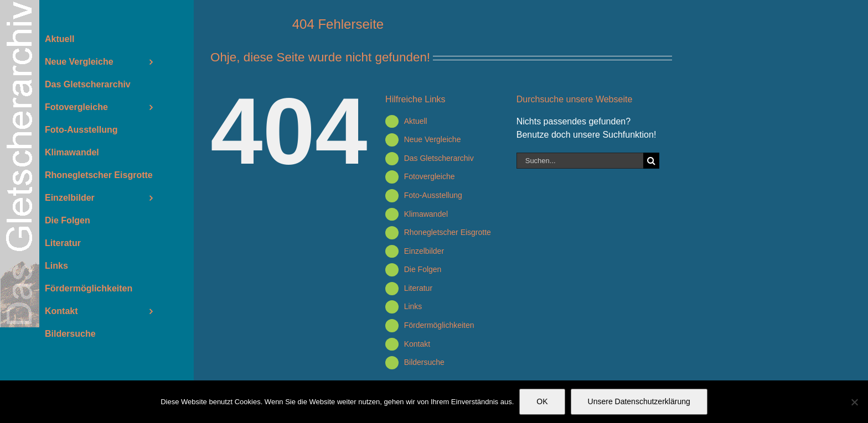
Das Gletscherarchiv (439, 158)
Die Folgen (423, 269)
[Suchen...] (580, 161)
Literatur (418, 288)
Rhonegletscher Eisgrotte (448, 232)
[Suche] (651, 161)
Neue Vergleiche (433, 139)
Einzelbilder (424, 251)
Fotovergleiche (430, 176)
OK (542, 401)
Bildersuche (424, 362)
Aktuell (416, 121)
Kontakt (417, 344)
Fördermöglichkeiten (439, 325)
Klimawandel (426, 214)
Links (413, 306)
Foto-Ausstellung (433, 195)
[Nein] (854, 402)
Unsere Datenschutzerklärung (639, 401)
